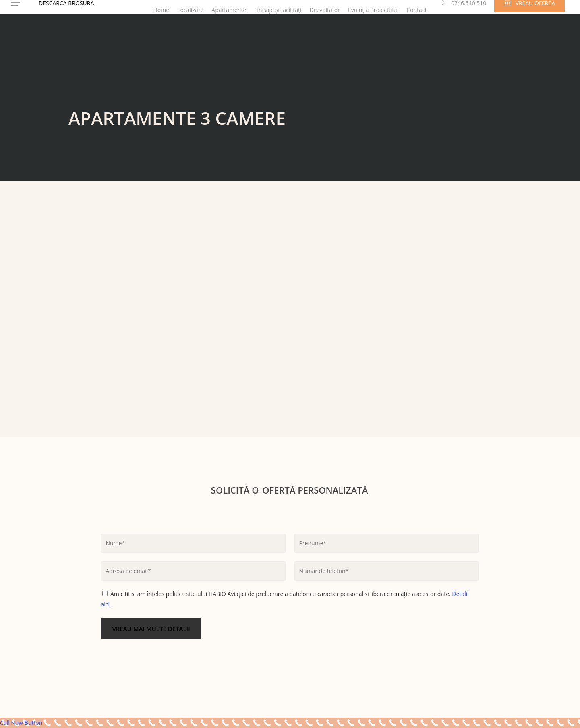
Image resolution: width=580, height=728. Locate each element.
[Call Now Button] (290, 723)
